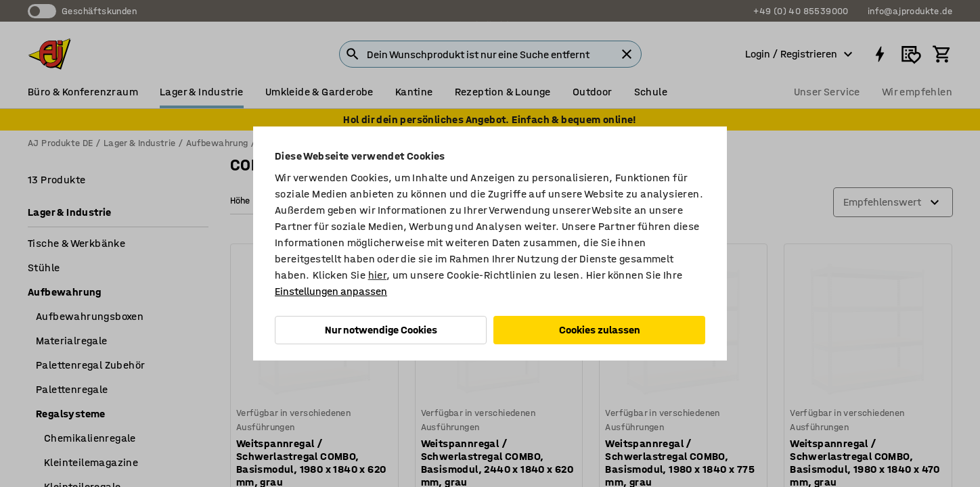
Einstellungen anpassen (331, 291)
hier (378, 275)
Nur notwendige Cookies (381, 330)
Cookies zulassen (600, 330)
